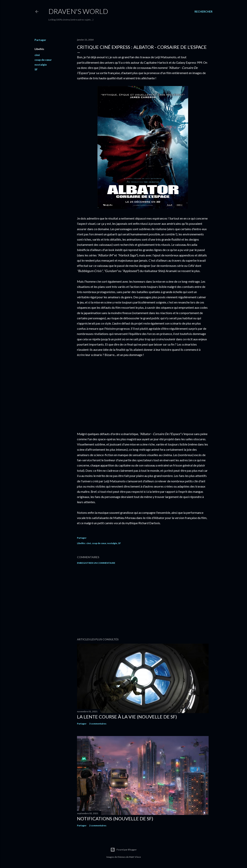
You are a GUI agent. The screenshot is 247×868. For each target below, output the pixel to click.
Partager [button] (40, 40)
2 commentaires (98, 825)
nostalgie (41, 65)
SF (36, 69)
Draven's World (78, 11)
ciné (37, 55)
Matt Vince (135, 857)
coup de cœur (43, 60)
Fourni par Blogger (123, 850)
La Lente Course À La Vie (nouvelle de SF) (127, 717)
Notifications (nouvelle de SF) (115, 819)
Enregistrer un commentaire (96, 563)
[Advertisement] (143, 601)
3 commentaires (98, 724)
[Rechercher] (203, 12)
